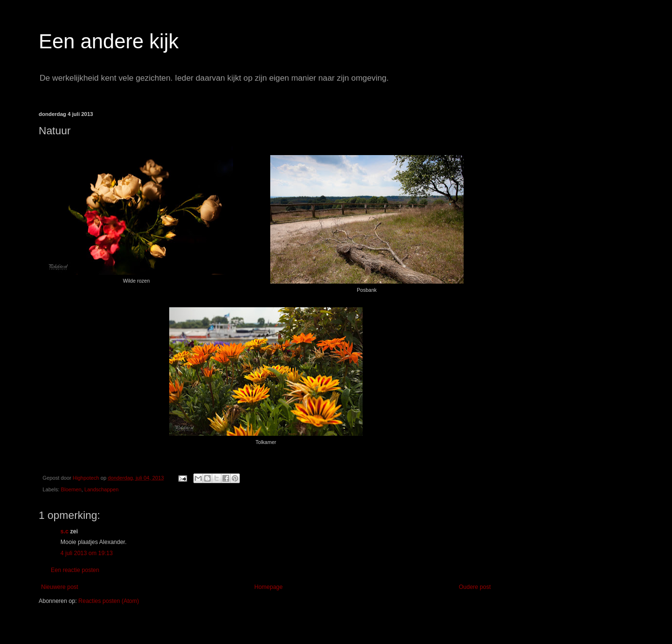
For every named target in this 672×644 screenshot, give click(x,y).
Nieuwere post (60, 587)
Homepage (269, 587)
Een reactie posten (75, 570)
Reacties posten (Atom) (109, 601)
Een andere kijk (109, 41)
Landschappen (101, 489)
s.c (65, 531)
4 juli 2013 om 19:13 (87, 553)
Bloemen (71, 489)
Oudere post (475, 587)
